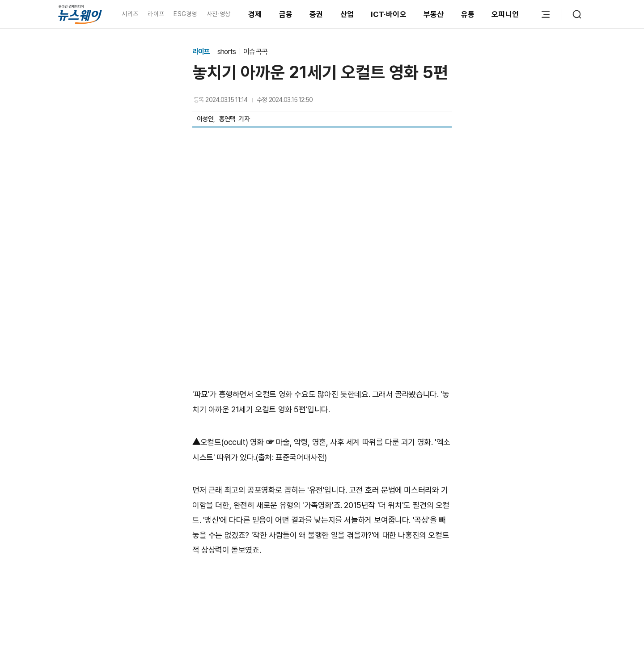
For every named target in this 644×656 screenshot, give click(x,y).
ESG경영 (185, 14)
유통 (468, 14)
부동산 (434, 14)
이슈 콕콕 (256, 52)
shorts (227, 52)
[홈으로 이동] (80, 14)
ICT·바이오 (389, 14)
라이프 (156, 14)
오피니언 (505, 14)
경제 (255, 14)
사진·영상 (218, 14)
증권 (316, 14)
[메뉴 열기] (546, 14)
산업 (347, 14)
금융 (286, 14)
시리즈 (130, 14)
